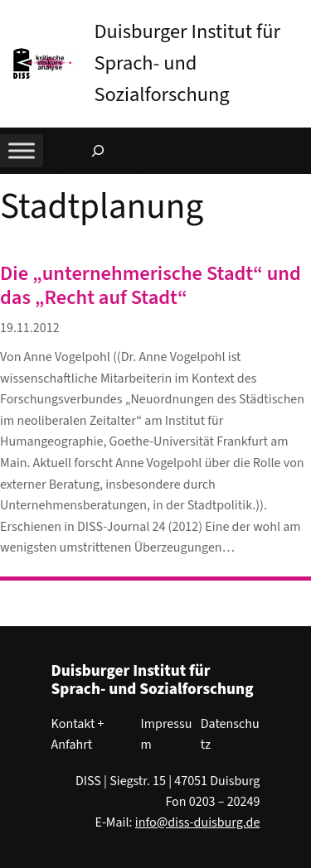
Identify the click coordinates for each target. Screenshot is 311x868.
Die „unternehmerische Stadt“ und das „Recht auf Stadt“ (151, 286)
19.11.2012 (30, 328)
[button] (299, 16)
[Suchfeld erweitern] (98, 151)
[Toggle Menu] (22, 150)
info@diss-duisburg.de (198, 822)
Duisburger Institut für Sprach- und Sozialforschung (187, 63)
